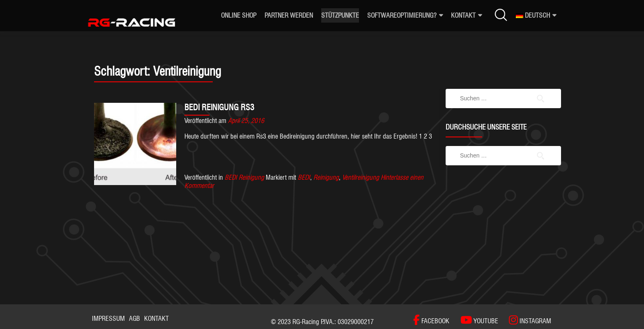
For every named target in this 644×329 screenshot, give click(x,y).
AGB (135, 319)
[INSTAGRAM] (526, 320)
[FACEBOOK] (431, 320)
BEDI (304, 177)
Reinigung (326, 177)
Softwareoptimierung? (402, 15)
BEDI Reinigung (244, 177)
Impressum (108, 319)
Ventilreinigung (361, 177)
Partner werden (289, 15)
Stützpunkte (340, 15)
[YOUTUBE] (475, 320)
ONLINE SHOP (239, 15)
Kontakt (463, 15)
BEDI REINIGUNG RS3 (219, 107)
